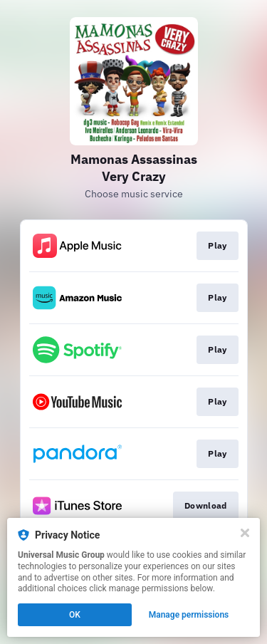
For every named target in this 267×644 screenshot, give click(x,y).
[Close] (245, 533)
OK (75, 615)
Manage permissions (189, 615)
